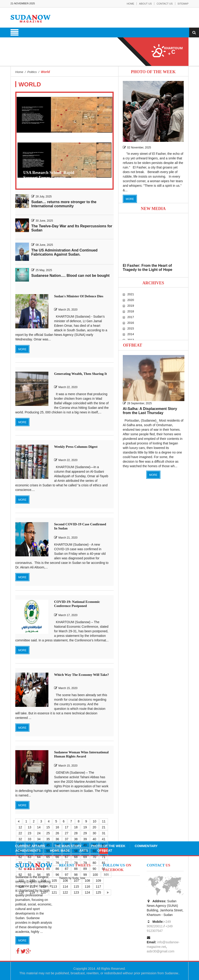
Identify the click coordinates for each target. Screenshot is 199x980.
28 (76, 833)
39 (85, 839)
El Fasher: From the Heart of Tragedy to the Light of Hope (148, 268)
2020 (131, 300)
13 (30, 827)
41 (104, 839)
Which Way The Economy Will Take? (81, 675)
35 (48, 839)
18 (76, 827)
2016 (131, 323)
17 (67, 827)
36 (57, 839)
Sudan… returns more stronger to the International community (64, 204)
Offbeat (133, 345)
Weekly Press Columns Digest (76, 447)
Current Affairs (30, 846)
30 (94, 833)
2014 (131, 334)
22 (20, 833)
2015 (131, 328)
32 (20, 839)
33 (30, 839)
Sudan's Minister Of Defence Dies (79, 296)
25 (48, 833)
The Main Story (68, 846)
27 (67, 833)
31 (104, 833)
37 (67, 839)
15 (48, 827)
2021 (131, 294)
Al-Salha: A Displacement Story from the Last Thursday (150, 411)
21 (104, 827)
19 (85, 827)
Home (130, 4)
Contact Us (165, 4)
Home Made (60, 850)
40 (94, 839)
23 (30, 833)
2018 (131, 311)
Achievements (28, 850)
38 (76, 839)
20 (94, 827)
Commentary (146, 846)
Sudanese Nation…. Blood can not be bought (70, 276)
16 (57, 827)
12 (20, 827)
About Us (145, 4)
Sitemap (183, 4)
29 (85, 833)
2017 (131, 317)
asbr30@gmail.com (161, 951)
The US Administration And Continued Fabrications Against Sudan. (64, 252)
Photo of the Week (108, 846)
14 (39, 827)
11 (104, 821)
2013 (131, 340)
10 (94, 821)
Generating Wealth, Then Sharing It (81, 374)
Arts (84, 850)
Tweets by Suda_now (72, 878)
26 (57, 833)
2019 (131, 306)
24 (39, 833)
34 (39, 839)
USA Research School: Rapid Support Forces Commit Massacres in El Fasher (49, 178)
